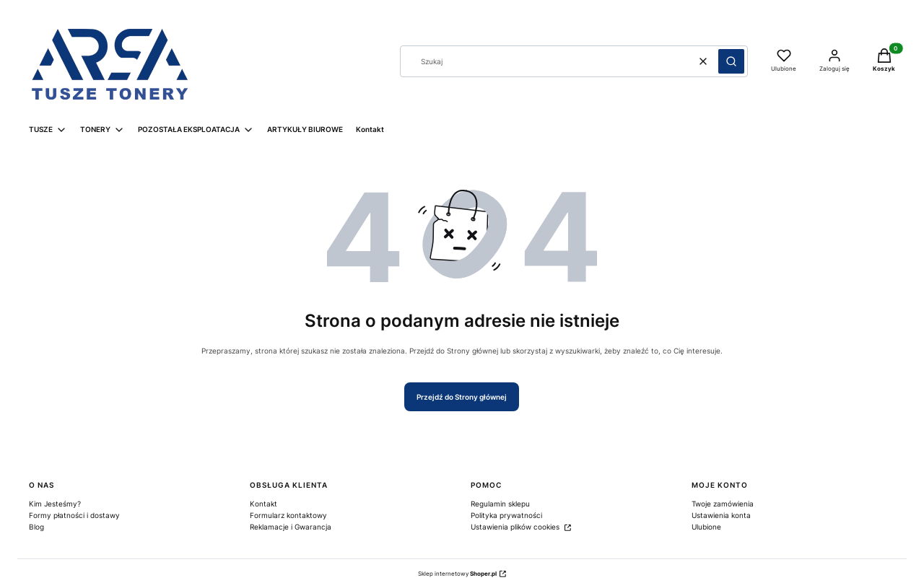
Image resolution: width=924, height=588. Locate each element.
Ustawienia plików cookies (516, 527)
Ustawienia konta (721, 515)
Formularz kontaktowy (288, 515)
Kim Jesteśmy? (55, 504)
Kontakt (263, 504)
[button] (731, 61)
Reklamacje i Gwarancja (291, 527)
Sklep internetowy (457, 574)
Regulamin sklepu (500, 504)
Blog (36, 527)
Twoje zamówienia (723, 504)
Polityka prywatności (506, 515)
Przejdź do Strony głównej (462, 397)
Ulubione (706, 527)
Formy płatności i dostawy (74, 515)
